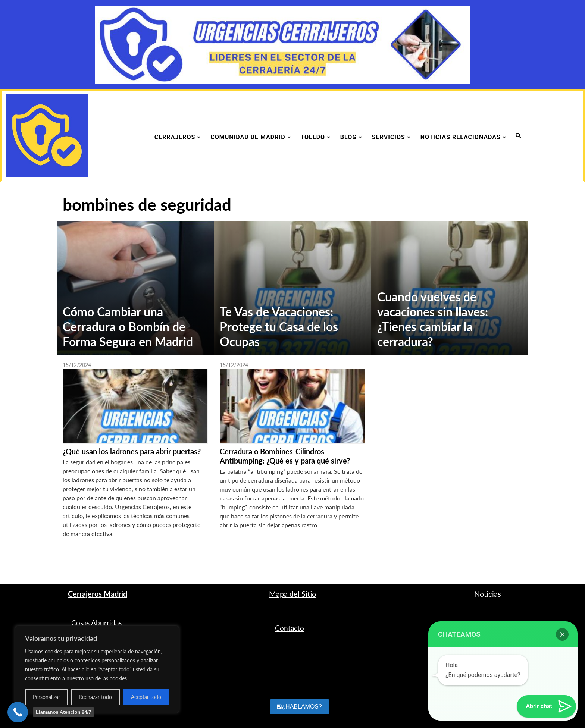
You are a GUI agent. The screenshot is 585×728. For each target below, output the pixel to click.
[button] (562, 634)
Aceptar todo (146, 697)
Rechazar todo (95, 697)
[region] (97, 669)
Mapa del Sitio (292, 594)
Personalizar (46, 697)
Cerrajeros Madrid (98, 594)
